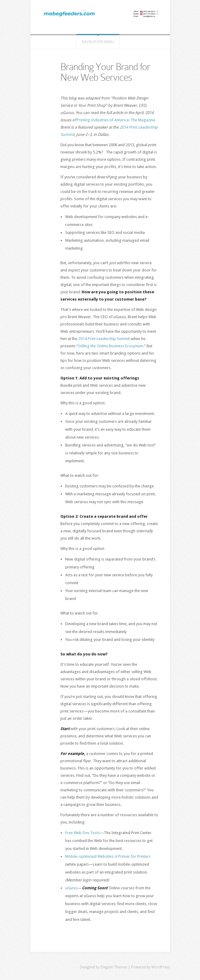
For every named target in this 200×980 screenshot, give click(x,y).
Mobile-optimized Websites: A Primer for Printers (108, 856)
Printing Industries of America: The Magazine (116, 120)
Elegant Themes (114, 967)
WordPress (161, 967)
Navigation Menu (98, 42)
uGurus (71, 888)
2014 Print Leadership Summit (104, 339)
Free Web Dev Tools (83, 833)
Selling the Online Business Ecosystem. (111, 346)
